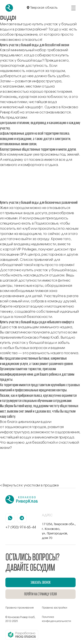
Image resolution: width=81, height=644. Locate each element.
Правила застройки (55, 608)
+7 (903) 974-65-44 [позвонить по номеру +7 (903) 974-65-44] (21, 527)
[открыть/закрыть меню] (73, 8)
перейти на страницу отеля (41, 594)
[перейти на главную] (9, 8)
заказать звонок (40, 582)
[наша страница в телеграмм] (22, 518)
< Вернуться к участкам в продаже (29, 485)
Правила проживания (20, 608)
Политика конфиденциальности (56, 619)
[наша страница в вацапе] (10, 518)
